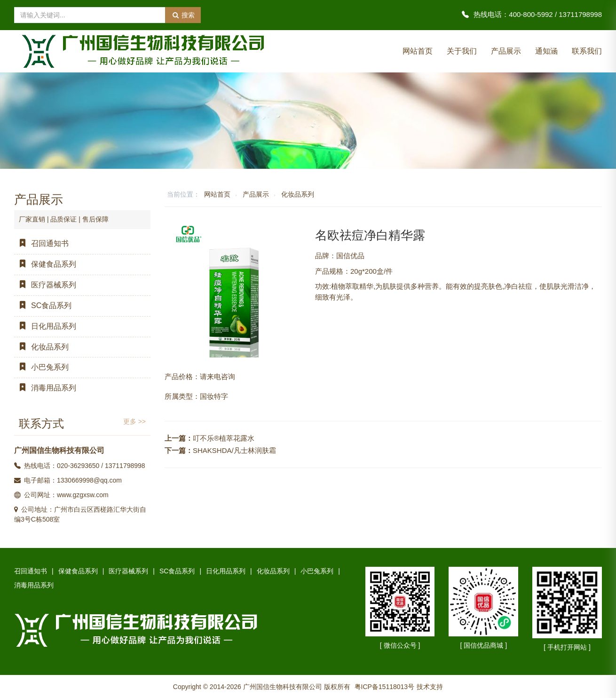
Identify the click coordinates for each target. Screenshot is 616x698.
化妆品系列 (298, 194)
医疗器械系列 (45, 285)
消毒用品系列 (45, 388)
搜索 (183, 15)
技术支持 (430, 687)
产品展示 (506, 51)
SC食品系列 (43, 305)
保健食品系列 (45, 264)
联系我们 (587, 51)
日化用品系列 (45, 326)
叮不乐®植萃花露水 (224, 438)
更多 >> (134, 421)
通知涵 (546, 51)
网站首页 (418, 51)
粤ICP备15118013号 (385, 687)
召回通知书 (41, 243)
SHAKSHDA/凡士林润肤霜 (234, 450)
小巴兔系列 (41, 367)
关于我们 (462, 51)
